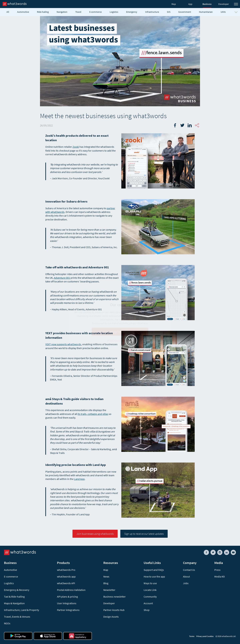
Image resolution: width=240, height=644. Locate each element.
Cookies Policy (131, 319)
